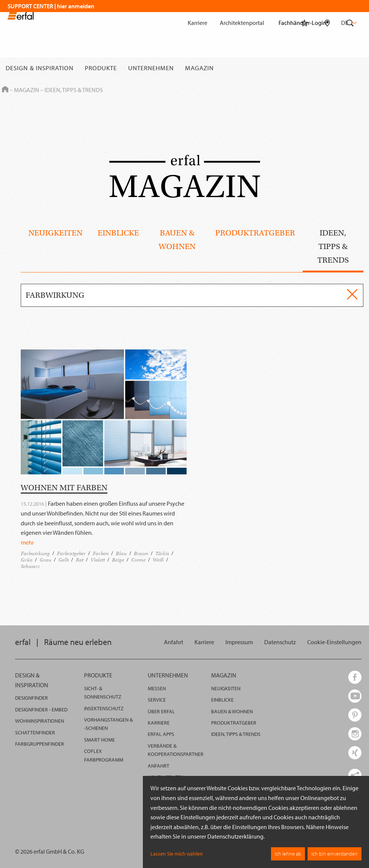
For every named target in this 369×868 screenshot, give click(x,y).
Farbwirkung (35, 553)
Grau (45, 560)
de (348, 23)
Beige (118, 560)
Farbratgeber (71, 553)
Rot (80, 560)
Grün (27, 560)
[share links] (355, 775)
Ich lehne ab (288, 854)
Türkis (162, 553)
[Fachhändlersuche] (327, 68)
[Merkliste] (305, 68)
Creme (138, 560)
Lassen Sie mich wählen (177, 854)
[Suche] (350, 68)
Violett (98, 560)
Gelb (64, 560)
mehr (27, 542)
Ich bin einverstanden (335, 854)
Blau (121, 553)
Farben (101, 553)
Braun (141, 553)
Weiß (158, 560)
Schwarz (30, 566)
